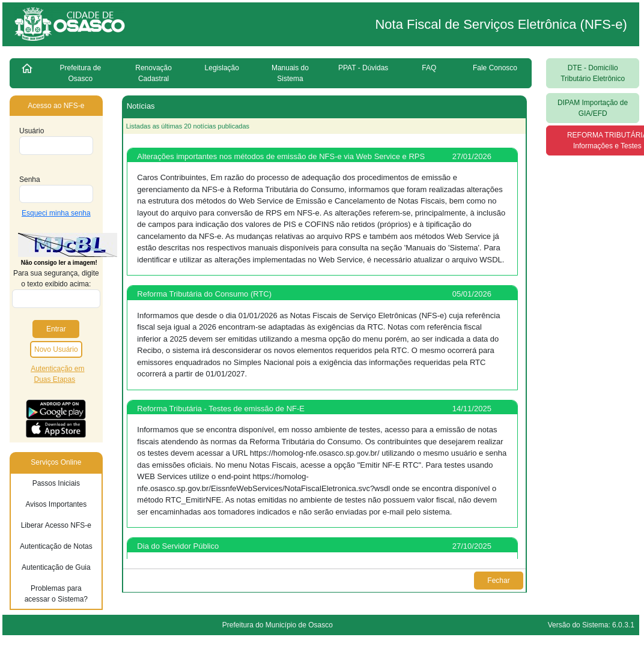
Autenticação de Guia (56, 567)
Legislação (222, 68)
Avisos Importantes (56, 504)
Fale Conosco (495, 68)
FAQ (429, 68)
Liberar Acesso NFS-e (56, 525)
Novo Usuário (56, 349)
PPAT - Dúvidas (363, 68)
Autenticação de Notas (56, 546)
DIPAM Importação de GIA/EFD (593, 108)
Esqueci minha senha (56, 213)
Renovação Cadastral (153, 73)
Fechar (499, 581)
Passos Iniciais (56, 483)
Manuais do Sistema (290, 73)
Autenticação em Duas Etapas (57, 374)
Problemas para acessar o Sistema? (56, 594)
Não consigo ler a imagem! (59, 263)
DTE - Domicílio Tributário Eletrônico (593, 73)
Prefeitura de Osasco (81, 73)
